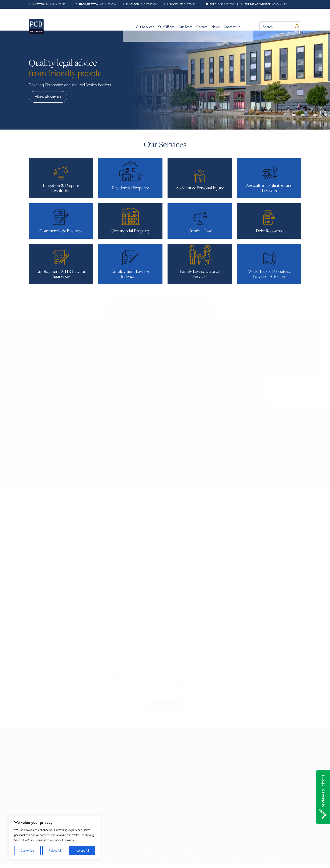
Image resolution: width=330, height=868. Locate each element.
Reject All (55, 850)
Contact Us (244, 19)
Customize (27, 850)
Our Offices (179, 19)
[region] (55, 837)
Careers (214, 19)
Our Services (157, 19)
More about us (48, 97)
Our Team (198, 19)
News (228, 19)
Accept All (82, 850)
